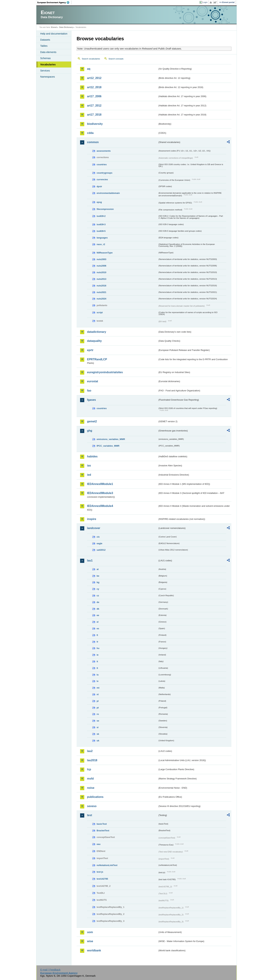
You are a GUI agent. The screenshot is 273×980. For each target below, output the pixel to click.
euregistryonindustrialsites (105, 372)
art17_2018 (94, 115)
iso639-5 (101, 231)
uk (98, 741)
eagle (100, 543)
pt (98, 708)
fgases (91, 400)
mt (98, 688)
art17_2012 (94, 106)
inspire (92, 519)
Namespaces (48, 77)
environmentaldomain (108, 193)
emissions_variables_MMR (111, 439)
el (98, 622)
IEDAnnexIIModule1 (100, 484)
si (98, 727)
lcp (89, 769)
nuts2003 (101, 259)
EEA (54, 2)
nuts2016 (101, 286)
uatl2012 (101, 550)
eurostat (93, 381)
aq (89, 69)
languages (102, 238)
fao (89, 391)
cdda (90, 133)
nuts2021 (101, 292)
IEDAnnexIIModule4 (100, 506)
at (98, 569)
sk (98, 734)
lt (97, 668)
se (98, 721)
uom (90, 932)
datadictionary (97, 332)
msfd (90, 779)
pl (98, 701)
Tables (44, 46)
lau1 (90, 561)
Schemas (45, 58)
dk (98, 609)
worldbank (94, 950)
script (100, 312)
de (98, 602)
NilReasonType (105, 253)
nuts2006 (101, 266)
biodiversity (95, 124)
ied (89, 475)
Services (45, 71)
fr (97, 642)
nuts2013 (101, 279)
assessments (104, 151)
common (93, 142)
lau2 (90, 751)
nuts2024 (101, 299)
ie (98, 655)
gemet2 (92, 421)
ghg (90, 431)
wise (90, 941)
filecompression (105, 209)
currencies (102, 179)
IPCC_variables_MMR (108, 446)
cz (98, 596)
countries (102, 164)
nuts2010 (101, 272)
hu (98, 648)
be (98, 576)
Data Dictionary (66, 27)
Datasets (45, 40)
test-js (100, 872)
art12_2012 (94, 78)
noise (91, 788)
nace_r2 (101, 244)
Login (205, 2)
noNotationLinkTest (107, 865)
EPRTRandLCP (97, 359)
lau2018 (92, 760)
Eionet (54, 27)
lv (98, 681)
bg (98, 582)
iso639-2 (101, 216)
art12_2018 (94, 87)
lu (98, 675)
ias (89, 466)
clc (98, 537)
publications (95, 797)
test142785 (102, 879)
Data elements (48, 52)
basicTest (102, 824)
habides (92, 456)
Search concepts (116, 59)
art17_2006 (94, 96)
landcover (94, 528)
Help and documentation (54, 34)
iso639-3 (101, 224)
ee (98, 615)
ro (98, 714)
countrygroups (104, 173)
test (89, 815)
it (97, 661)
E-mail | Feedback (50, 970)
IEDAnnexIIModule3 (100, 493)
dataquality (94, 341)
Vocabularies (48, 64)
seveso (92, 806)
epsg (99, 202)
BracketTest (103, 831)
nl (98, 694)
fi (97, 635)
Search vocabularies (91, 59)
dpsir (99, 186)
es (98, 628)
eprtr (90, 350)
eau (99, 844)
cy (98, 589)
